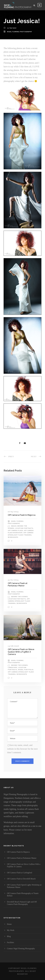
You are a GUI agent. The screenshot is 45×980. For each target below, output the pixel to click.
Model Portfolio (26, 670)
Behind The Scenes (19, 597)
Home (9, 924)
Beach (14, 526)
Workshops (13, 537)
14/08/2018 (13, 646)
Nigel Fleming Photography (19, 32)
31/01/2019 (13, 580)
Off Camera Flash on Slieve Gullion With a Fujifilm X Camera (21, 652)
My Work (11, 930)
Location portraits (24, 528)
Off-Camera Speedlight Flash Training (19, 601)
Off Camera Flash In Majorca (22, 515)
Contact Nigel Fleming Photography (21, 949)
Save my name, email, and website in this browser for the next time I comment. (22, 749)
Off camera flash (15, 531)
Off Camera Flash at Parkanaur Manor (18, 584)
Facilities (10, 942)
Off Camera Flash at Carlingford (19, 873)
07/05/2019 (13, 512)
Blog (9, 936)
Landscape (12, 668)
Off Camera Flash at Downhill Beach (21, 879)
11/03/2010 (12, 28)
